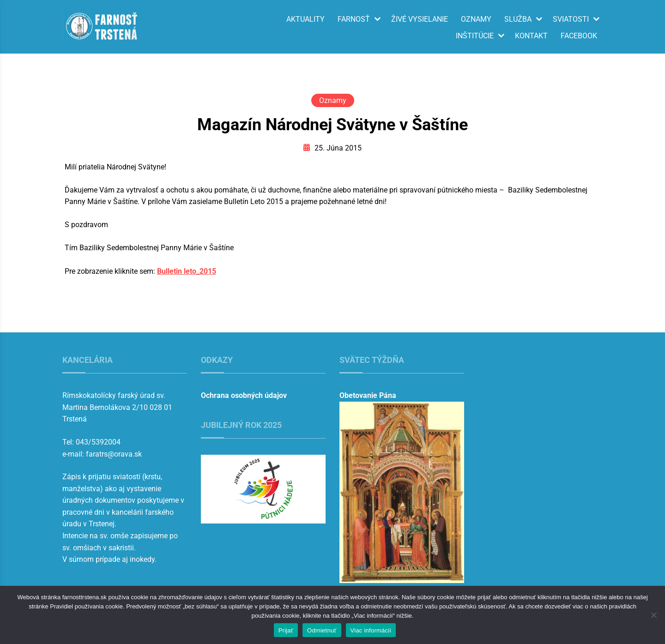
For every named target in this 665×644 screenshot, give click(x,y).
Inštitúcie (475, 36)
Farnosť (354, 19)
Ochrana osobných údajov (244, 395)
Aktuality (305, 19)
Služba (518, 19)
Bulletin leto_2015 (187, 271)
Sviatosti (571, 19)
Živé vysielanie (420, 19)
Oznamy (476, 19)
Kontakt (531, 36)
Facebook (579, 36)
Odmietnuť (322, 630)
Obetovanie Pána (368, 395)
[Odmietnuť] (653, 615)
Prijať (286, 630)
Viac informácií (371, 630)
